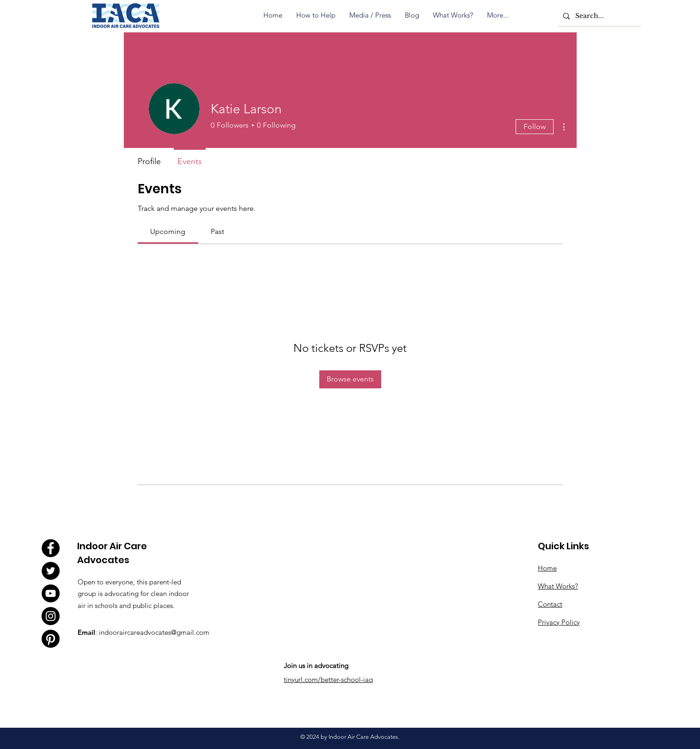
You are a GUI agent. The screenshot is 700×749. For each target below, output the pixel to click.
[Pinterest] (51, 639)
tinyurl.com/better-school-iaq (328, 679)
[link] (168, 231)
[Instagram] (51, 616)
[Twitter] (51, 571)
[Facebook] (51, 548)
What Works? (558, 586)
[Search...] (599, 16)
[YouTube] (51, 593)
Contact (550, 604)
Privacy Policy (559, 622)
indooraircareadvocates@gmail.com (154, 632)
